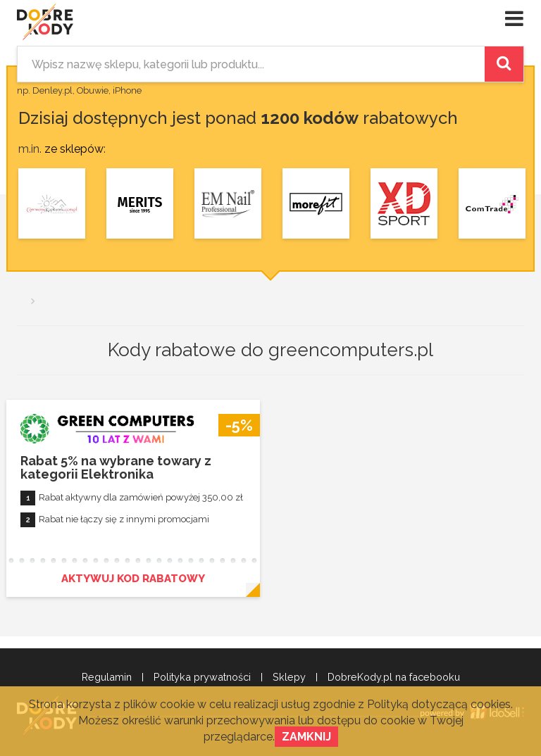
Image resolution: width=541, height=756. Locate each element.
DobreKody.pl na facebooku (394, 677)
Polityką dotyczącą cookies (439, 704)
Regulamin (107, 677)
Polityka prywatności (202, 677)
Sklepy (289, 677)
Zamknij (306, 737)
